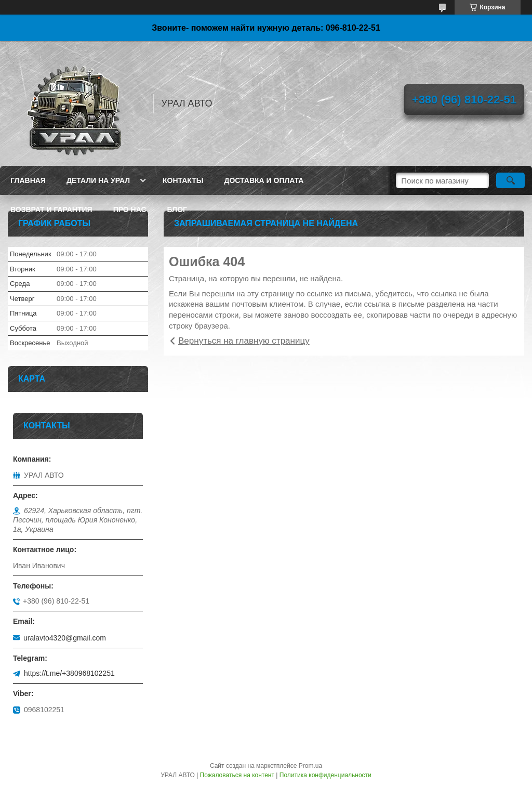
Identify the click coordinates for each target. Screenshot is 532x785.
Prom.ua (310, 766)
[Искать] (510, 180)
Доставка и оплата (264, 180)
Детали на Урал (98, 180)
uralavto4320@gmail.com (65, 638)
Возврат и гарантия (51, 210)
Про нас (130, 210)
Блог (177, 210)
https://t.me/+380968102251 (69, 673)
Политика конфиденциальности (325, 775)
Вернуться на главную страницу (244, 341)
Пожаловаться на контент (237, 775)
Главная (28, 180)
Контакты (183, 180)
